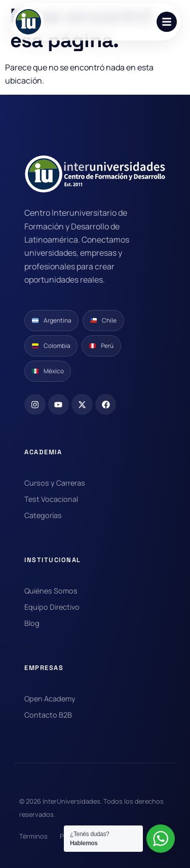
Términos (33, 836)
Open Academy (50, 699)
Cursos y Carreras (55, 483)
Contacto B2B (48, 715)
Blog (32, 623)
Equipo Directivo (52, 607)
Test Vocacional (51, 499)
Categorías (43, 515)
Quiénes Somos (51, 591)
